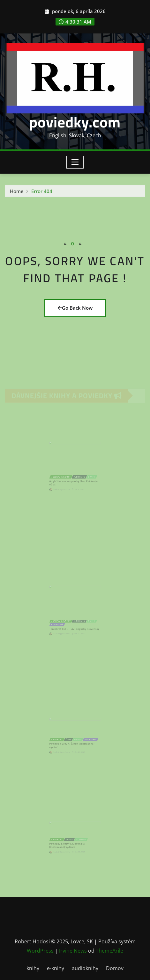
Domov (115, 968)
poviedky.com (75, 122)
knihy (33, 968)
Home (17, 193)
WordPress (40, 951)
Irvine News (73, 951)
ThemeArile (109, 951)
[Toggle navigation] (75, 162)
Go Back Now (75, 308)
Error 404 (42, 193)
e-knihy (56, 968)
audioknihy (85, 968)
